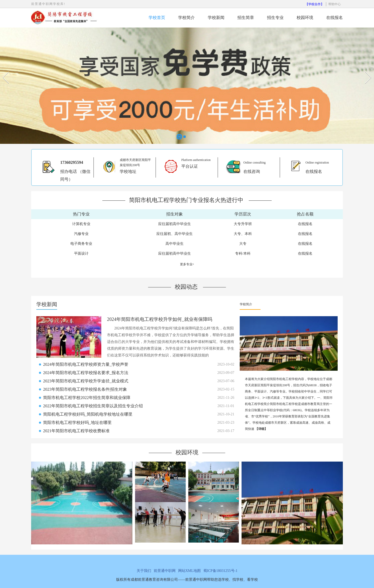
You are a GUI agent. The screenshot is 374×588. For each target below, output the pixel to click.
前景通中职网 (165, 571)
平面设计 (81, 254)
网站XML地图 (189, 571)
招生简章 (246, 18)
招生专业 (275, 18)
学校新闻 (216, 18)
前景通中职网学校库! (48, 4)
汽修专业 (81, 234)
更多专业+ (187, 264)
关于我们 (144, 571)
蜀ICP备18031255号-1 (220, 571)
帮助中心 (335, 4)
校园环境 (305, 18)
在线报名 (335, 18)
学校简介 (186, 18)
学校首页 (157, 18)
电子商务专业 (81, 244)
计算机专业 (81, 224)
